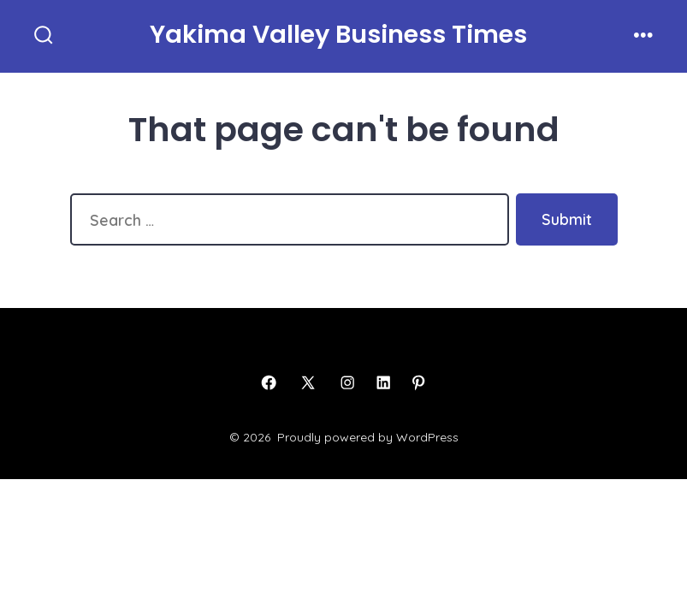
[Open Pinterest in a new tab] (418, 382)
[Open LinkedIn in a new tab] (383, 382)
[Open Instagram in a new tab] (347, 382)
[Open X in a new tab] (308, 382)
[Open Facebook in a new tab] (269, 382)
